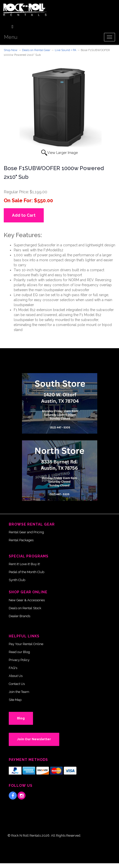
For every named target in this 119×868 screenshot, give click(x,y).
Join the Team (19, 692)
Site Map (15, 700)
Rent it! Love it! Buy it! (24, 564)
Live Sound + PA (65, 50)
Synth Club (17, 580)
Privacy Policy (19, 660)
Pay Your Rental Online (26, 644)
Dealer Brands (19, 616)
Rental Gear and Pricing (26, 532)
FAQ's (13, 668)
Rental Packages (21, 540)
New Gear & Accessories (27, 600)
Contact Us (17, 684)
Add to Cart (24, 215)
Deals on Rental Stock (25, 608)
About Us (16, 676)
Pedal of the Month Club (26, 572)
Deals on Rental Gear (36, 50)
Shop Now (11, 50)
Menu (11, 37)
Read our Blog (19, 652)
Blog (21, 718)
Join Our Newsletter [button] (34, 739)
